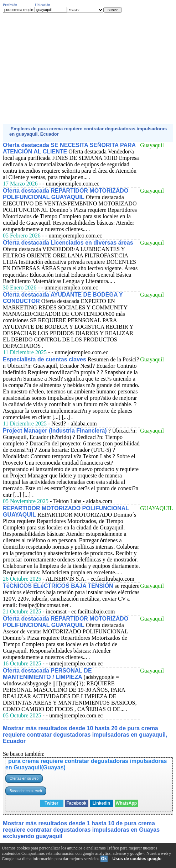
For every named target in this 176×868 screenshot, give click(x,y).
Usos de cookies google (137, 859)
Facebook (76, 803)
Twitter (51, 803)
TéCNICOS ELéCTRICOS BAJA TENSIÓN (58, 586)
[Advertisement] (88, 68)
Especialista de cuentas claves (45, 359)
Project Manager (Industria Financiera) (55, 431)
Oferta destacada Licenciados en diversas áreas (68, 243)
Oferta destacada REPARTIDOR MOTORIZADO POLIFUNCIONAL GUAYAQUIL (66, 194)
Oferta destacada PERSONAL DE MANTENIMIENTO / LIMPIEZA (47, 674)
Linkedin (101, 803)
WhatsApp (126, 803)
